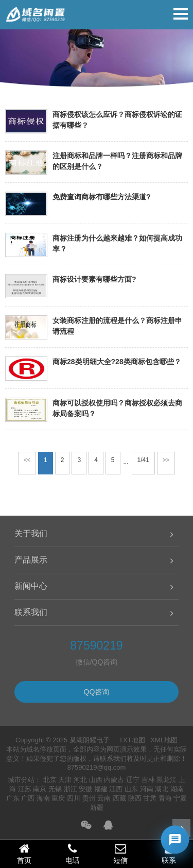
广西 (28, 798)
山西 (96, 780)
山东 (131, 789)
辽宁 (133, 780)
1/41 (143, 460)
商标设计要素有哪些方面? (94, 279)
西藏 (119, 798)
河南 (147, 789)
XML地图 (164, 740)
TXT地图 (132, 740)
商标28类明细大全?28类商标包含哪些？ (117, 362)
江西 (116, 789)
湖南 (177, 789)
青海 (165, 798)
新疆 (97, 807)
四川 (74, 798)
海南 (43, 798)
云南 (104, 798)
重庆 (58, 798)
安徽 (85, 789)
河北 (80, 780)
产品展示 (31, 560)
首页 (24, 854)
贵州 (89, 798)
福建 (101, 789)
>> (166, 460)
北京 (50, 780)
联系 (169, 854)
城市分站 (21, 780)
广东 (13, 798)
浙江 (71, 789)
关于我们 (31, 533)
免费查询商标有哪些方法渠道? (102, 197)
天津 (65, 780)
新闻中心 (31, 586)
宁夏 (180, 798)
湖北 (162, 789)
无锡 (55, 789)
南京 (40, 789)
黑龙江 (166, 780)
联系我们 (31, 612)
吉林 (148, 780)
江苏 (25, 789)
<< (27, 460)
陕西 (135, 798)
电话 (73, 854)
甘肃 (150, 798)
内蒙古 (114, 780)
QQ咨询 (97, 692)
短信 (121, 854)
